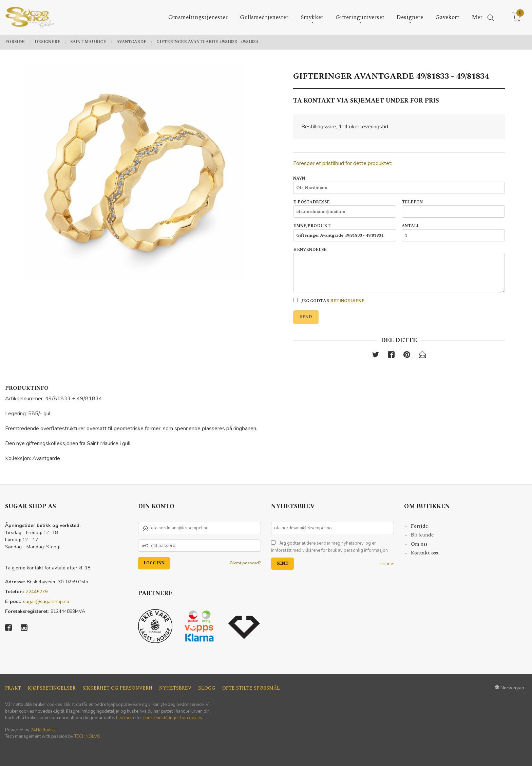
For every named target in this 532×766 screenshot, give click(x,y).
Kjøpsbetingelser (52, 688)
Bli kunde (422, 535)
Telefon (453, 208)
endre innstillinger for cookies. (173, 718)
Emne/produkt (345, 232)
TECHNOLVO (87, 736)
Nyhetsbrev (175, 688)
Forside (420, 526)
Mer (477, 17)
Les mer (387, 564)
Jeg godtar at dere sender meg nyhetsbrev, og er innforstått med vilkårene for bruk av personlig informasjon (329, 547)
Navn (399, 185)
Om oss (419, 544)
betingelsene (347, 301)
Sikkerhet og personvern (117, 688)
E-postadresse (345, 208)
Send (306, 317)
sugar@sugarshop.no (46, 601)
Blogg (207, 688)
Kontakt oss (424, 553)
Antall (453, 232)
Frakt (13, 688)
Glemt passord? (245, 563)
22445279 (37, 592)
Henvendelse (399, 270)
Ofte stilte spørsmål (251, 688)
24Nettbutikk (43, 730)
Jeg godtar (329, 301)
